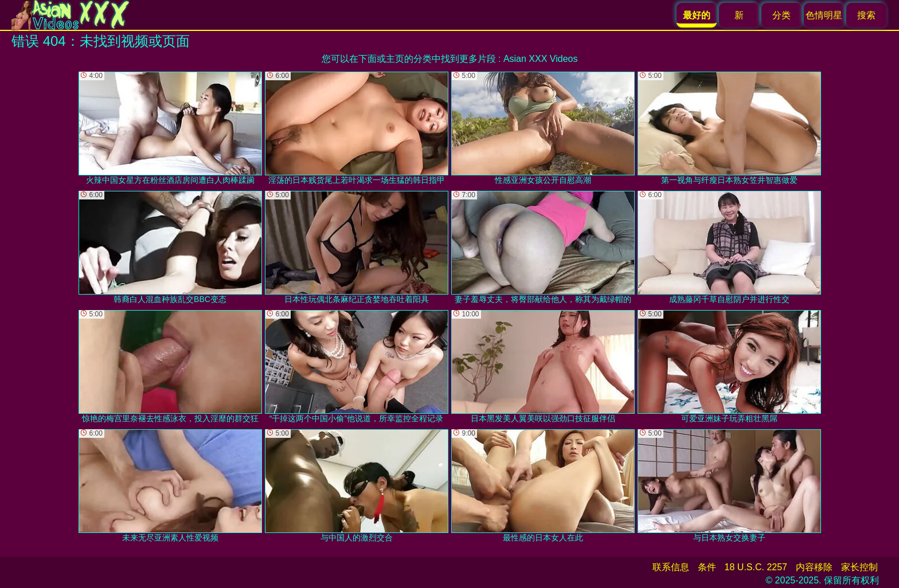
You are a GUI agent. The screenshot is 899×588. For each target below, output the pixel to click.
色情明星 (824, 15)
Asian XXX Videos (541, 59)
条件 (707, 567)
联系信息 (671, 567)
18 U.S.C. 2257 (756, 567)
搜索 (866, 15)
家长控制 (859, 567)
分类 (781, 15)
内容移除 (814, 567)
